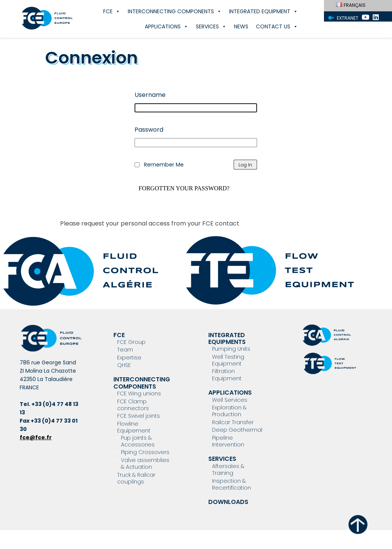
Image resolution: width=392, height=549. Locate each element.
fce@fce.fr (36, 437)
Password (149, 130)
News (241, 26)
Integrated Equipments (227, 338)
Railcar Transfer (233, 422)
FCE (112, 11)
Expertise (129, 358)
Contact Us (277, 26)
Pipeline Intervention (228, 441)
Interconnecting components (175, 11)
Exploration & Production (229, 411)
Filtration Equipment (227, 375)
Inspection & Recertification (232, 484)
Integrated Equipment (263, 11)
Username (150, 95)
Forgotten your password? (184, 188)
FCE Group (131, 342)
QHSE (124, 365)
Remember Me (164, 165)
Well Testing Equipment (228, 360)
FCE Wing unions (139, 393)
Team (125, 350)
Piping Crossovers (145, 452)
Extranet (348, 18)
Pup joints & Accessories (138, 441)
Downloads (228, 502)
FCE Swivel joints (139, 416)
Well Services (230, 400)
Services (211, 26)
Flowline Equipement (134, 427)
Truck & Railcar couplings (136, 478)
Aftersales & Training (228, 470)
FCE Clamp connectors (133, 405)
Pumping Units (231, 349)
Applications (167, 26)
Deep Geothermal (237, 430)
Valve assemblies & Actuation (145, 463)
